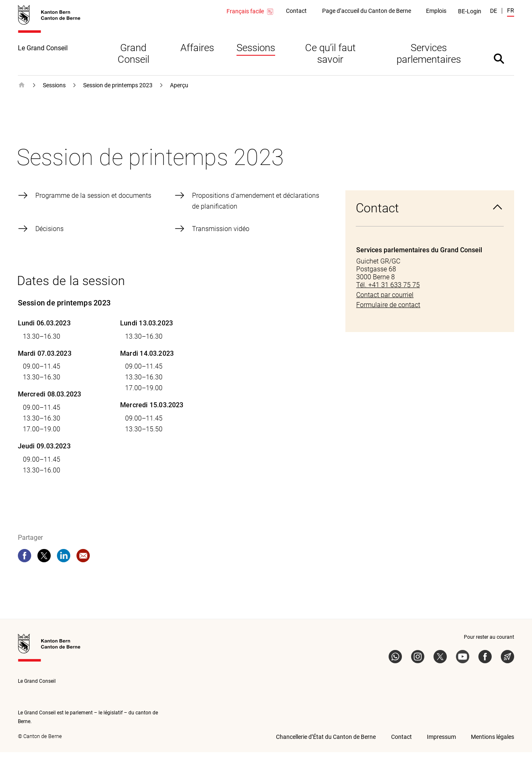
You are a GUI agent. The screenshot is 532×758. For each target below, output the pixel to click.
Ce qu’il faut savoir (330, 59)
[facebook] (25, 561)
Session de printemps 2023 (118, 91)
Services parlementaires (429, 59)
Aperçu (179, 91)
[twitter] (44, 561)
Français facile (250, 12)
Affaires (197, 54)
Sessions (256, 54)
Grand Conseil (133, 59)
